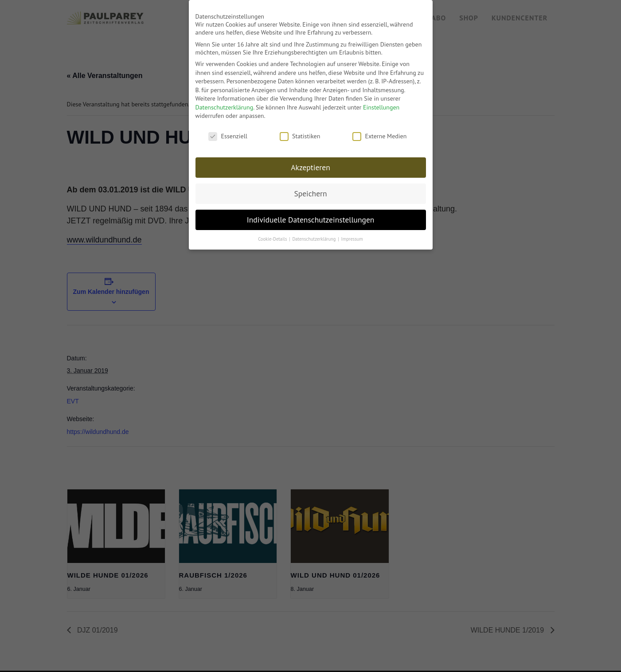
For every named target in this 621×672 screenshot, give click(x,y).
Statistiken (300, 131)
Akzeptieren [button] (310, 162)
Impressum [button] (352, 234)
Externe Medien (379, 131)
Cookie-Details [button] (273, 234)
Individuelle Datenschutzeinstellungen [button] (311, 214)
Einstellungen (381, 102)
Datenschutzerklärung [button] (314, 234)
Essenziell (228, 131)
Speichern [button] (310, 189)
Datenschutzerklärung (225, 102)
